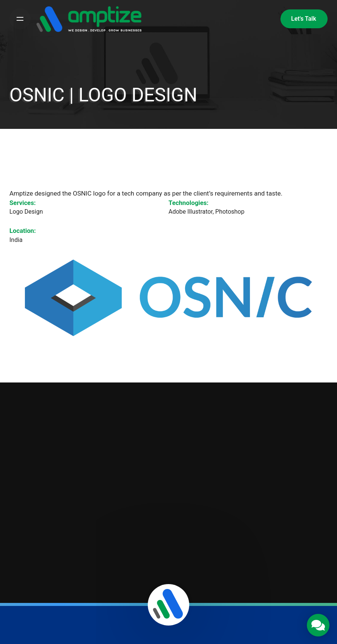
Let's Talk (303, 19)
